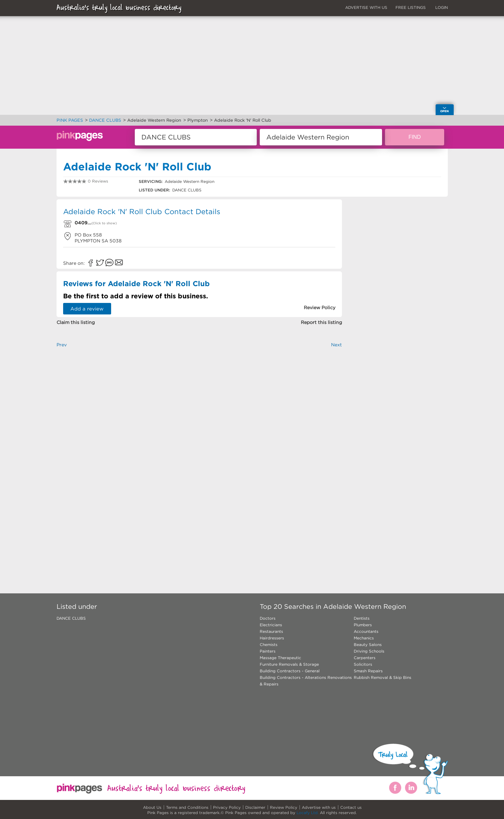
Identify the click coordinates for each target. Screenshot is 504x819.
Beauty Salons (368, 645)
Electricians (271, 625)
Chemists (269, 645)
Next (336, 345)
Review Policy (284, 807)
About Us (152, 807)
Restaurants (271, 631)
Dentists (362, 618)
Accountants (366, 631)
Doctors (268, 618)
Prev (62, 345)
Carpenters (365, 658)
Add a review (87, 309)
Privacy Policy (227, 807)
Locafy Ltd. (308, 813)
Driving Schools (369, 651)
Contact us (351, 807)
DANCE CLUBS (71, 618)
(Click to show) (104, 223)
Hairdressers (272, 638)
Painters (268, 651)
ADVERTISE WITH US (366, 7)
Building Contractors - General (290, 671)
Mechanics (364, 638)
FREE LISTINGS (411, 7)
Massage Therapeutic (280, 658)
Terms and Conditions (187, 807)
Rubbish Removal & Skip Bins (383, 677)
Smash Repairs (368, 671)
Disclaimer (255, 807)
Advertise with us (319, 807)
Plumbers (363, 625)
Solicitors (363, 664)
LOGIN (442, 7)
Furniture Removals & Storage (289, 664)
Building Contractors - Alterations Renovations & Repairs (306, 681)
